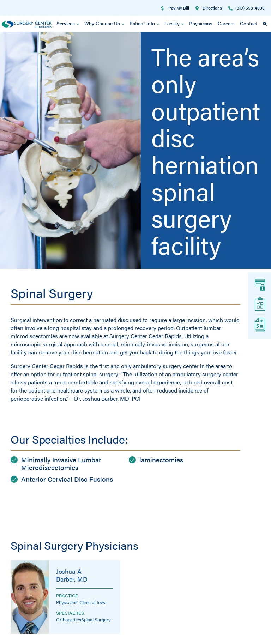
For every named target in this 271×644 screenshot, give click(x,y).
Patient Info (144, 24)
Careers (226, 23)
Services (68, 24)
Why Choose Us (104, 24)
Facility (174, 24)
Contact (249, 23)
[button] (265, 24)
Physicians (201, 23)
